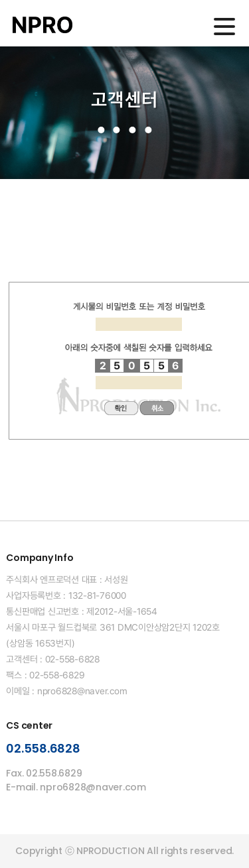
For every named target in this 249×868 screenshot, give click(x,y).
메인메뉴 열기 (224, 27)
